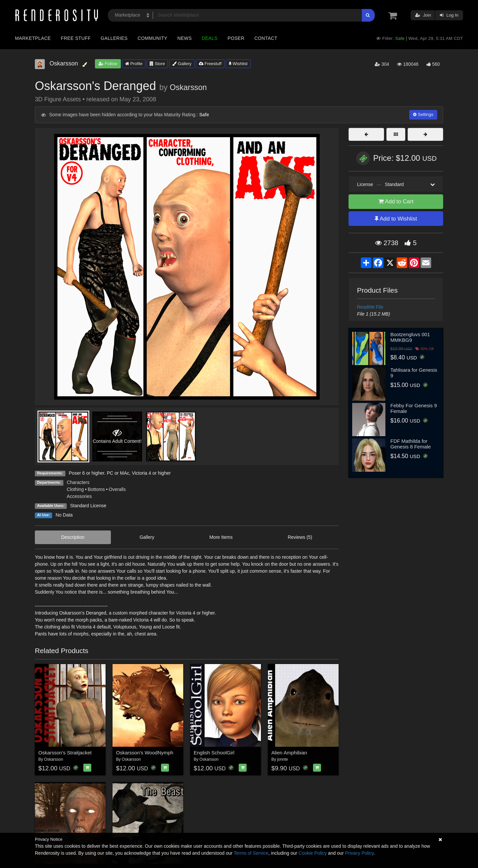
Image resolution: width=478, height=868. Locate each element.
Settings (423, 114)
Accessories (79, 496)
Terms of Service (251, 853)
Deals (210, 38)
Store (157, 64)
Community (153, 38)
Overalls (117, 489)
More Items (221, 537)
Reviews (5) (300, 537)
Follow (108, 64)
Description (73, 537)
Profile (134, 64)
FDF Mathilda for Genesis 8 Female (411, 444)
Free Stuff (76, 38)
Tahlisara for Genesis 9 (414, 373)
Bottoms (96, 489)
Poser (236, 38)
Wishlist (238, 64)
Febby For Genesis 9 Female (414, 408)
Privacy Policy (359, 853)
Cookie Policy (313, 853)
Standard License (88, 506)
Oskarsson (188, 87)
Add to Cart (396, 201)
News (184, 38)
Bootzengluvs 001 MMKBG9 (410, 337)
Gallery (182, 64)
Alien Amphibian (289, 753)
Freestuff (210, 64)
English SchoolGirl (214, 753)
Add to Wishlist (396, 219)
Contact (266, 38)
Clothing (75, 489)
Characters (78, 482)
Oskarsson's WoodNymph (145, 753)
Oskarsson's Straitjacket (65, 753)
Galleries (114, 38)
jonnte (283, 759)
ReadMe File (370, 307)
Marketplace (33, 38)
